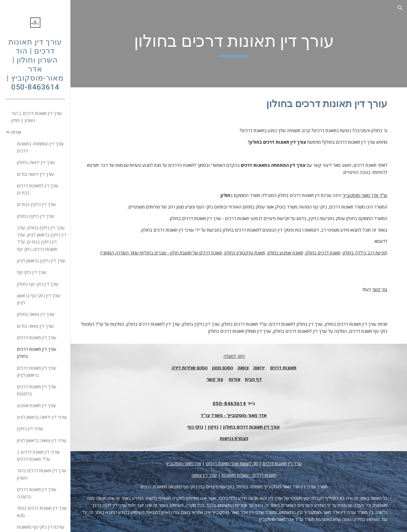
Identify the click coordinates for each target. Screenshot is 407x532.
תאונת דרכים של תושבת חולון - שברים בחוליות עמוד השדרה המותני (162, 253)
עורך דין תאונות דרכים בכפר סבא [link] (42, 512)
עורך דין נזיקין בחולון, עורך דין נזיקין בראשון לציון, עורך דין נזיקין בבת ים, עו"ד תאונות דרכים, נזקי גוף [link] (42, 238)
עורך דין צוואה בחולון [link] (36, 314)
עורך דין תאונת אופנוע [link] (36, 405)
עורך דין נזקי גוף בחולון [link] (38, 284)
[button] (400, 8)
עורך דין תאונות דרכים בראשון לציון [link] (37, 372)
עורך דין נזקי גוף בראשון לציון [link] (38, 299)
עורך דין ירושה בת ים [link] (35, 174)
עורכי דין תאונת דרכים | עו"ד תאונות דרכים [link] (38, 455)
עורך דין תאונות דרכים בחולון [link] (37, 353)
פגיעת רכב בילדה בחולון (364, 253)
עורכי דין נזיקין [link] (30, 429)
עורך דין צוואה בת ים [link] (35, 326)
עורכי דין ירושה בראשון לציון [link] (42, 417)
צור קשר (380, 289)
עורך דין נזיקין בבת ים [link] (36, 204)
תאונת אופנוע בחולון (285, 253)
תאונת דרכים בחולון (323, 253)
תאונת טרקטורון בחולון (245, 253)
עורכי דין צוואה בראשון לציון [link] (42, 440)
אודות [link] (16, 132)
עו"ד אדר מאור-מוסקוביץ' (365, 195)
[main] (239, 44)
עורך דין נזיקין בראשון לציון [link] (41, 261)
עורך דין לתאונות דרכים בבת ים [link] (38, 189)
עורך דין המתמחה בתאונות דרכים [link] (40, 147)
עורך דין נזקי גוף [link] (32, 272)
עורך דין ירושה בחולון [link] (36, 162)
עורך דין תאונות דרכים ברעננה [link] (37, 493)
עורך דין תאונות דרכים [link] (37, 338)
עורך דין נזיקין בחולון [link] (36, 216)
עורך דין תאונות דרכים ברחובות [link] (37, 390)
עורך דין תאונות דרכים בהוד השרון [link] (42, 474)
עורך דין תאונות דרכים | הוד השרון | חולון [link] (37, 117)
